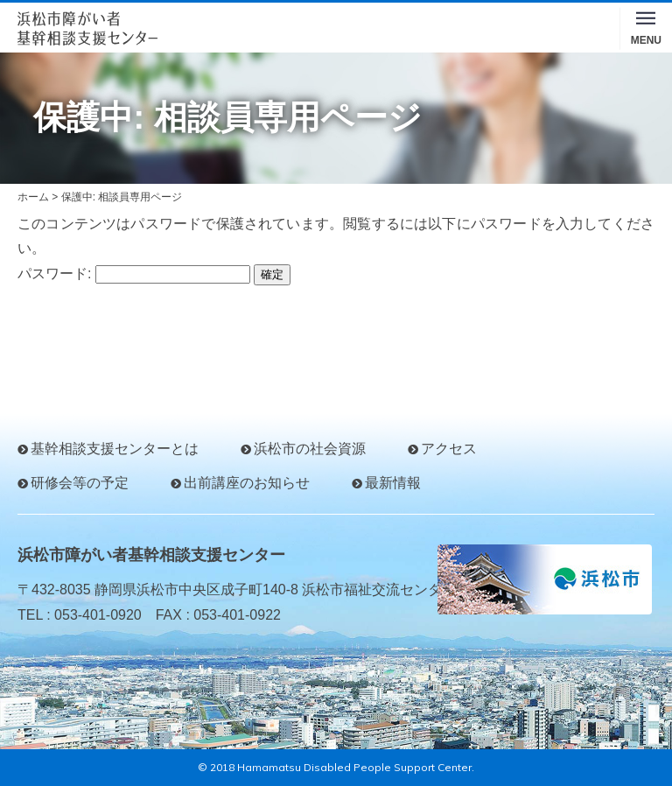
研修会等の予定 (80, 483)
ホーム (33, 197)
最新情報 (393, 483)
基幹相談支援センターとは (115, 449)
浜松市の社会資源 (310, 449)
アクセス (449, 449)
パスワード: (134, 274)
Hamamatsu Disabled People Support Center (354, 767)
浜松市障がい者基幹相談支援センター (151, 555)
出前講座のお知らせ (247, 483)
